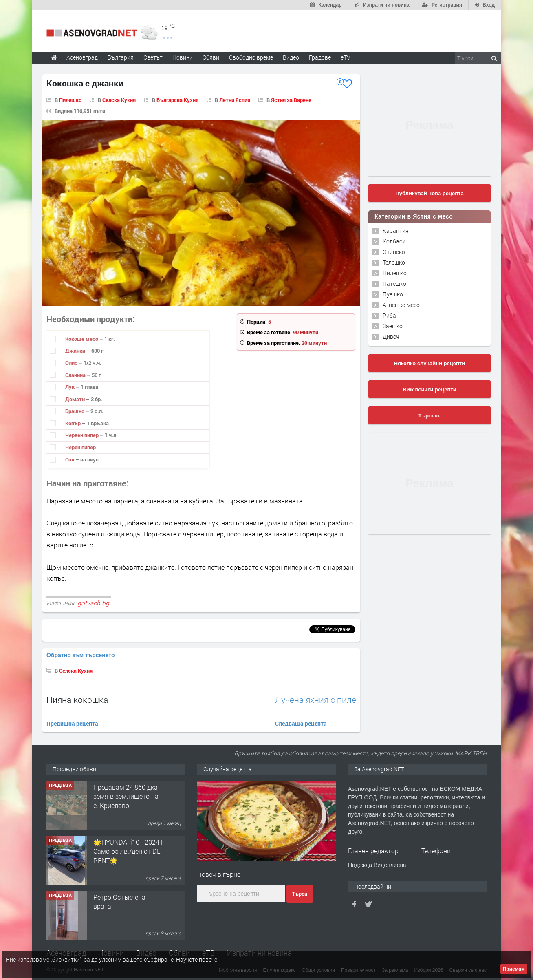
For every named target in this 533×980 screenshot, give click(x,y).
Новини (183, 57)
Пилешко (70, 100)
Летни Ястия (235, 100)
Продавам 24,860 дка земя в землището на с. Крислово (126, 796)
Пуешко (393, 294)
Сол (70, 459)
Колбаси (394, 241)
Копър (74, 423)
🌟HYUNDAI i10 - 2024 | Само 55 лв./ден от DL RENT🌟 (128, 851)
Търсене (430, 416)
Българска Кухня (177, 100)
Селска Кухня (119, 100)
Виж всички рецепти (429, 390)
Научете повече (197, 959)
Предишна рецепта (72, 723)
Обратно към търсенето (81, 655)
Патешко (394, 284)
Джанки (76, 351)
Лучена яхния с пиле (316, 700)
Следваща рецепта (301, 723)
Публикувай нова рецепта (429, 193)
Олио (72, 363)
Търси (300, 894)
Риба (389, 315)
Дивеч (391, 337)
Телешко (394, 262)
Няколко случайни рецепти (429, 363)
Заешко (393, 326)
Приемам (514, 969)
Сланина (76, 375)
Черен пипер (80, 447)
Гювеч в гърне (219, 874)
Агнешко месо (401, 305)
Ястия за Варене (291, 100)
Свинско (394, 252)
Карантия (396, 231)
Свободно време (251, 57)
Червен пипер (83, 435)
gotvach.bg (93, 603)
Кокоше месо (82, 339)
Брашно (75, 411)
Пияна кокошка (77, 700)
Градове (320, 57)
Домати (76, 399)
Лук (70, 387)
